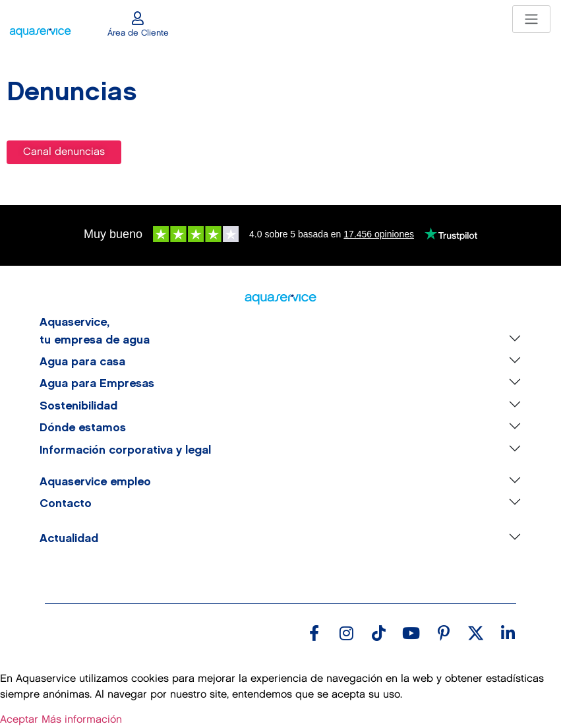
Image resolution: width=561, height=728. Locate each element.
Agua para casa (82, 362)
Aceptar (19, 720)
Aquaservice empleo (95, 482)
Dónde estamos (83, 428)
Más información (82, 720)
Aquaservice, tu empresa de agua (95, 331)
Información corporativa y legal (125, 450)
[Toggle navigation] (531, 19)
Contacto (66, 504)
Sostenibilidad (78, 406)
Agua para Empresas (97, 384)
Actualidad (69, 539)
